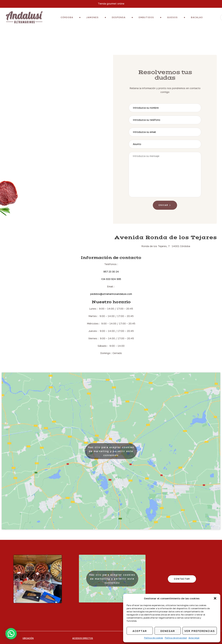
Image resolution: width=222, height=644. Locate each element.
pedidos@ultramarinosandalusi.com (111, 294)
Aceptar (140, 631)
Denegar (168, 631)
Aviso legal (194, 638)
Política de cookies (154, 638)
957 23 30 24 (111, 272)
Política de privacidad (176, 638)
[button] (215, 598)
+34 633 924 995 (111, 279)
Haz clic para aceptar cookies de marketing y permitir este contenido (111, 451)
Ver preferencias (200, 631)
